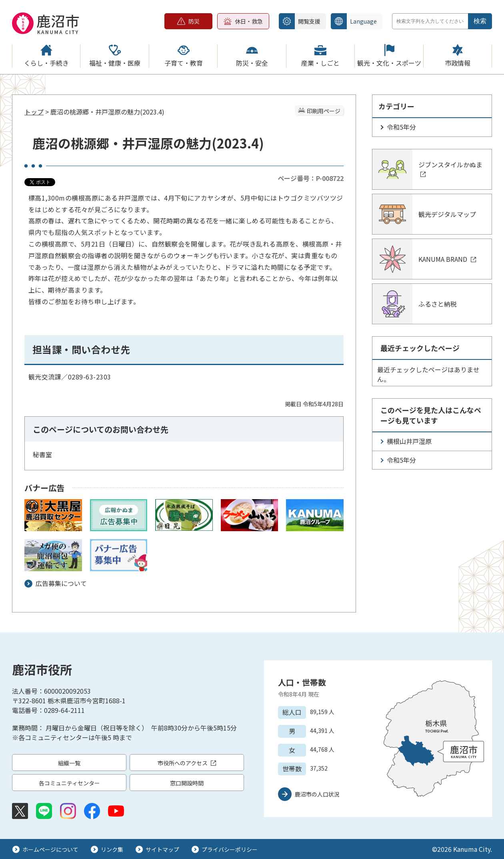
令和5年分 (401, 127)
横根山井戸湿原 (409, 441)
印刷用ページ (324, 111)
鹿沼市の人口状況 (317, 794)
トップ (34, 112)
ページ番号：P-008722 (311, 178)
